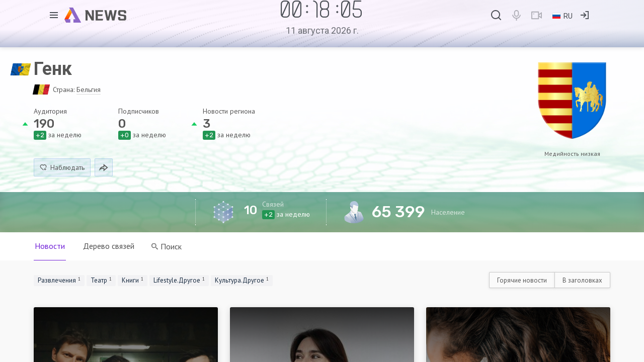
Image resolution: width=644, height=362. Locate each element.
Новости (50, 246)
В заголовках (582, 280)
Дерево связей (109, 246)
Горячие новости (522, 280)
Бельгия (89, 89)
